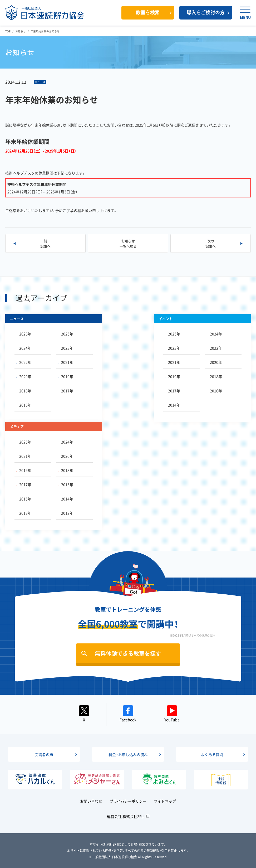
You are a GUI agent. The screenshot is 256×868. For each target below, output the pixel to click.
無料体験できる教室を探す (128, 653)
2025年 (66, 334)
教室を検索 (148, 12)
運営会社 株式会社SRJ (125, 816)
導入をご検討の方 (206, 12)
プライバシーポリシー (128, 801)
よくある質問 (212, 754)
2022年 (24, 362)
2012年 (66, 513)
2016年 (24, 405)
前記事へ (45, 243)
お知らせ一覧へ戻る (128, 243)
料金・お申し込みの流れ (128, 754)
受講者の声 (44, 754)
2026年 (24, 334)
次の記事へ (211, 243)
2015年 (24, 499)
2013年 (24, 513)
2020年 (24, 376)
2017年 (66, 391)
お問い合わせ (91, 801)
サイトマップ (165, 801)
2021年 (66, 362)
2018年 (24, 391)
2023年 (66, 348)
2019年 (66, 376)
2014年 (173, 405)
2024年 (24, 348)
